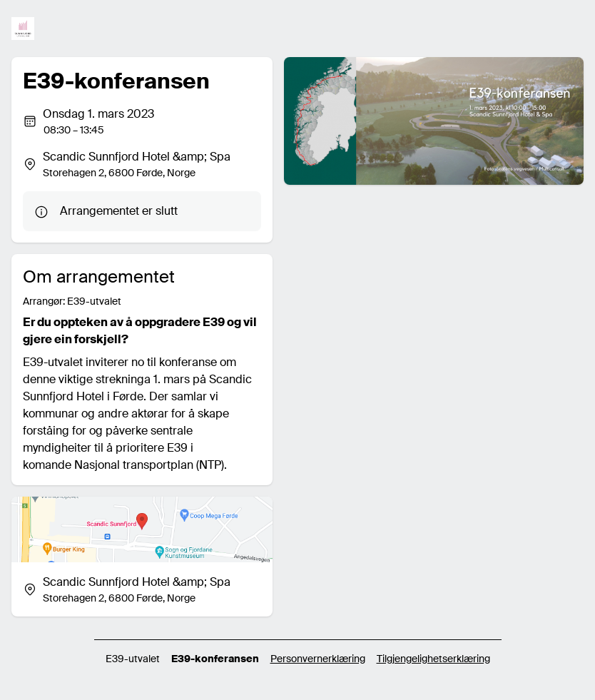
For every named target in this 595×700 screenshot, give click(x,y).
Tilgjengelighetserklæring (433, 659)
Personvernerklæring (318, 659)
